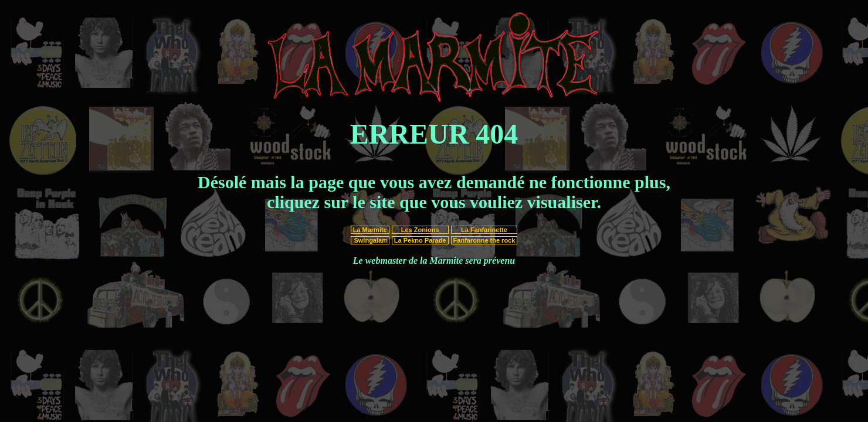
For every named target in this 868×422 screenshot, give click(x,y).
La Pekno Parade (420, 240)
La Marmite (370, 230)
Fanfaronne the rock (484, 240)
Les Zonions (420, 230)
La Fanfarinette (484, 230)
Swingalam (370, 240)
